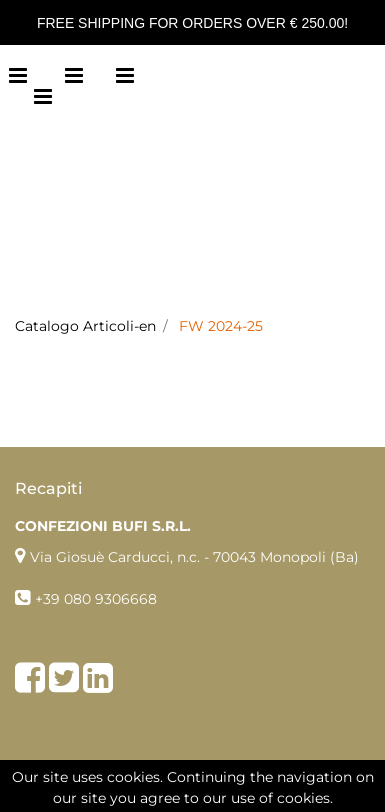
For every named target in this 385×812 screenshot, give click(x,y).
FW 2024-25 (221, 326)
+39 (49, 599)
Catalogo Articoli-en (85, 326)
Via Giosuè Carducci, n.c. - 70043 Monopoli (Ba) (194, 557)
